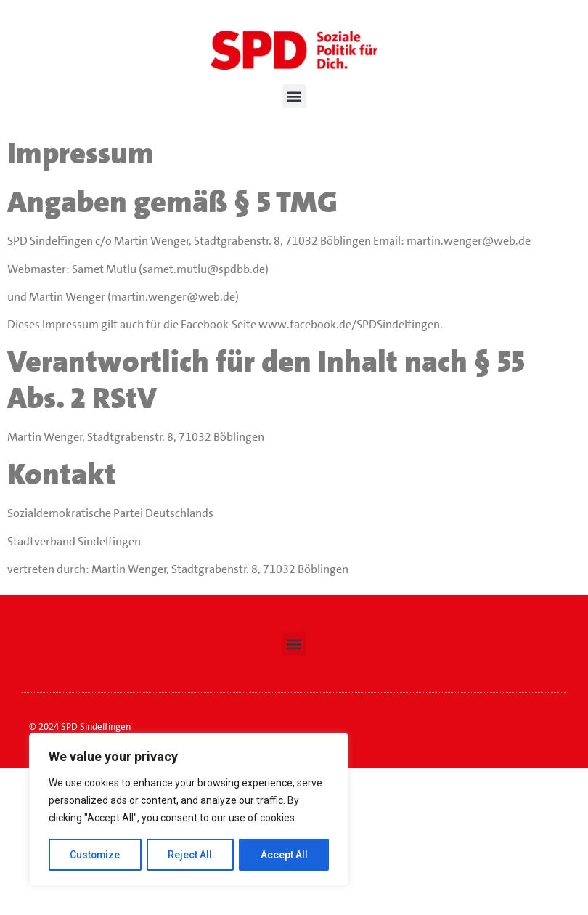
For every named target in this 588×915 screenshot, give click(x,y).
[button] (294, 96)
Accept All (284, 855)
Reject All (191, 855)
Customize (95, 855)
